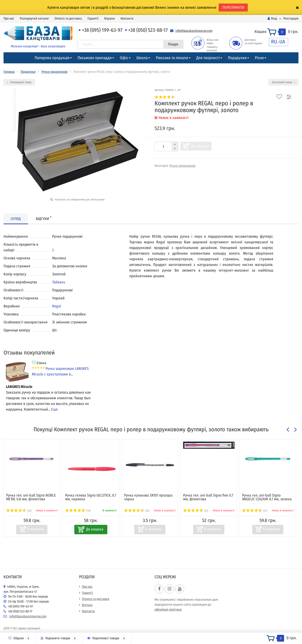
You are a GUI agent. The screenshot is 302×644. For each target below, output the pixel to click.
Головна (9, 72)
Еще (55, 409)
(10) (78, 511)
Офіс (124, 58)
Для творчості (208, 58)
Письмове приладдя (95, 58)
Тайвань (59, 282)
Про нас (9, 18)
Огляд (16, 219)
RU (274, 42)
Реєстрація (291, 18)
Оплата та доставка (68, 18)
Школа (142, 58)
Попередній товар (19, 82)
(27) (255, 511)
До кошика (200, 146)
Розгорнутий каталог (34, 18)
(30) (19, 511)
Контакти (127, 18)
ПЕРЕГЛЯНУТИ (233, 7)
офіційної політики (168, 609)
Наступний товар (283, 82)
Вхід (272, 18)
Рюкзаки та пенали (172, 58)
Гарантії (93, 18)
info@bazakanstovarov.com (194, 31)
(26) (137, 511)
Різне (259, 58)
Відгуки (110, 18)
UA (282, 42)
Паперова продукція (52, 58)
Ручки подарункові (55, 72)
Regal (57, 306)
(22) (196, 511)
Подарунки (237, 58)
